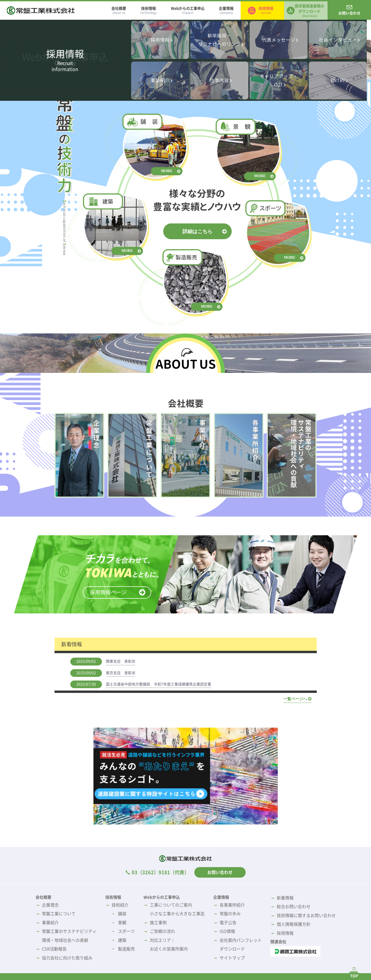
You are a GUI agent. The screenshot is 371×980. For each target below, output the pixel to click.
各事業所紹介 (232, 905)
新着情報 (285, 898)
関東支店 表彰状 (121, 661)
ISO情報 (227, 931)
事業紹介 (50, 923)
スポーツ (126, 931)
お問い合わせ (349, 13)
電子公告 (228, 923)
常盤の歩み (230, 914)
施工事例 (158, 923)
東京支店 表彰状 (121, 673)
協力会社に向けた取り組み (67, 958)
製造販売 (126, 949)
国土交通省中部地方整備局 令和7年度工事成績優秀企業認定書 (159, 684)
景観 (122, 923)
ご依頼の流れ (162, 931)
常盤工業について (59, 914)
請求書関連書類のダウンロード (309, 11)
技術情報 (149, 11)
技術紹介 (120, 905)
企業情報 (226, 11)
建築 (122, 940)
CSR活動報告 (54, 949)
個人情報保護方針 (294, 924)
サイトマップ (232, 958)
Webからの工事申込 (188, 11)
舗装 (122, 914)
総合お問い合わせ (294, 907)
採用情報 (266, 11)
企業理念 (50, 905)
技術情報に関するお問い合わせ (306, 916)
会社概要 (119, 11)
